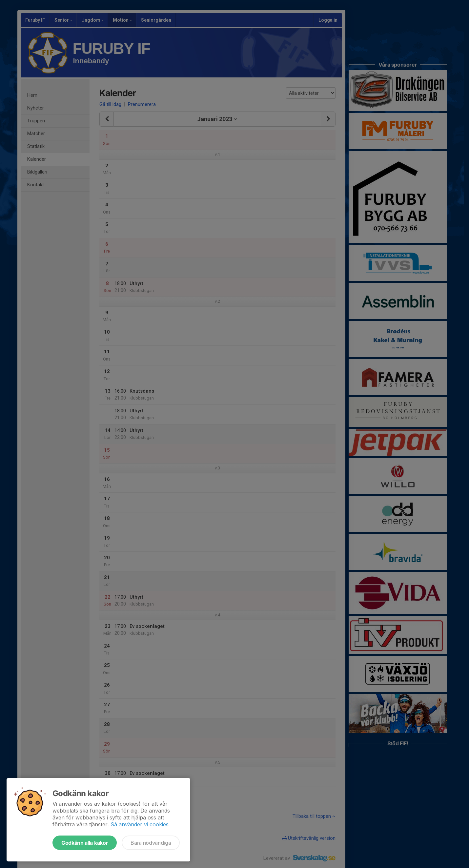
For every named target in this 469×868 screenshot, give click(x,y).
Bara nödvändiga (151, 843)
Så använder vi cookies (140, 824)
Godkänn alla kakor (85, 843)
